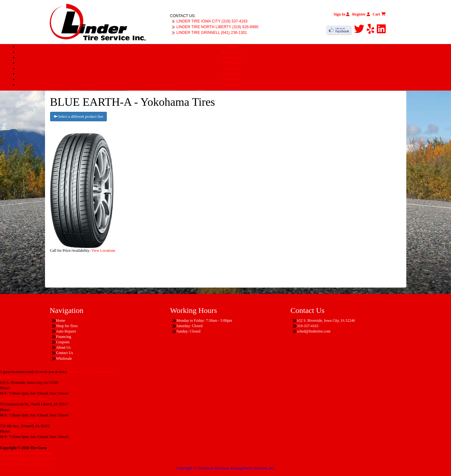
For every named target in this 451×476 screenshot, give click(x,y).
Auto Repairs (232, 57)
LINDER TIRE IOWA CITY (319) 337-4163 (212, 21)
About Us (232, 74)
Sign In (341, 14)
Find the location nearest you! (91, 372)
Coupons (232, 68)
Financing (232, 63)
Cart (379, 14)
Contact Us (232, 79)
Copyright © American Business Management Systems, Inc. (225, 468)
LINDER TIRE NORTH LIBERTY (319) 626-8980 (218, 27)
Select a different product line (78, 117)
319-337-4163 (22, 388)
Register (361, 14)
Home (232, 47)
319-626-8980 (22, 410)
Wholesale (232, 85)
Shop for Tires (232, 52)
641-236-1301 (22, 431)
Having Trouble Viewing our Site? (26, 464)
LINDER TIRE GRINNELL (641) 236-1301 (212, 33)
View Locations (103, 251)
